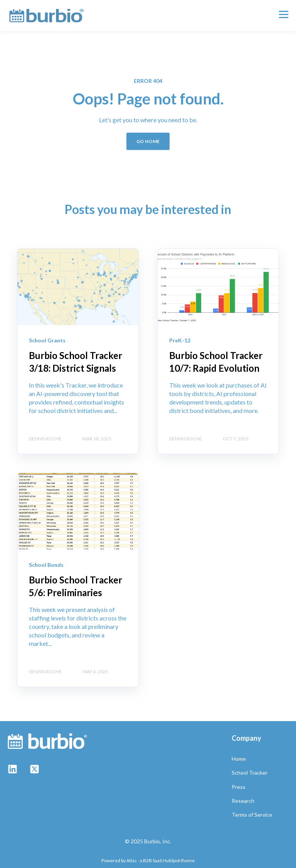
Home (239, 759)
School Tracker (250, 773)
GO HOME (148, 141)
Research (243, 801)
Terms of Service (252, 815)
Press (239, 787)
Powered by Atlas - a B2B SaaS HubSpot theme (148, 860)
